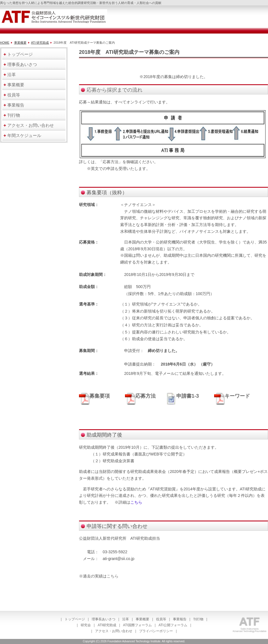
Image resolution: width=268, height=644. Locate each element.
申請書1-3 (182, 396)
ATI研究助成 (107, 625)
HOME (5, 43)
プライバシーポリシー (156, 631)
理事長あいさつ (104, 619)
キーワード (232, 396)
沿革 (126, 619)
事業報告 (180, 619)
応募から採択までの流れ (115, 90)
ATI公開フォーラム (173, 625)
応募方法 (140, 396)
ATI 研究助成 (40, 43)
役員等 (161, 619)
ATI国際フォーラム (137, 625)
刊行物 (198, 619)
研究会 (86, 625)
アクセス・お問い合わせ (114, 631)
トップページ (75, 619)
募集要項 (100, 396)
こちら (113, 576)
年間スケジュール (24, 135)
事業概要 (20, 43)
